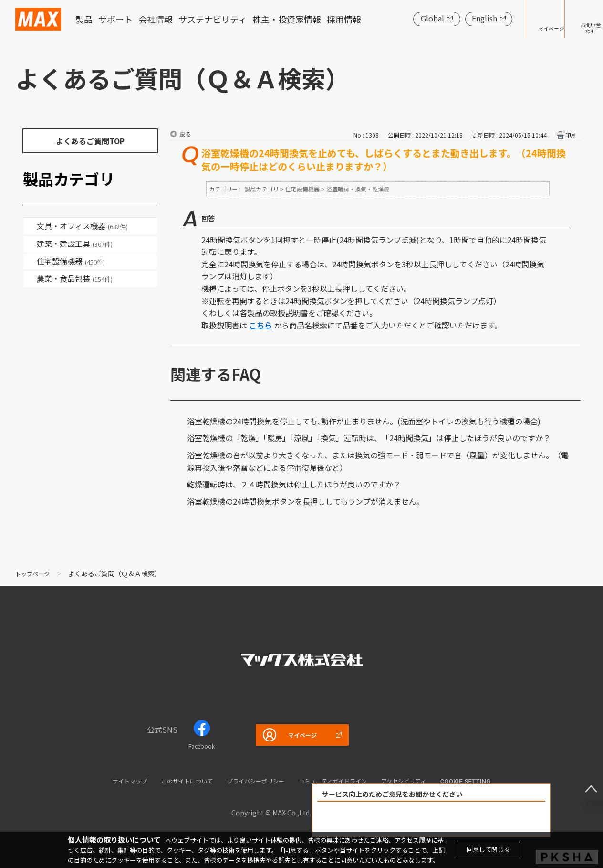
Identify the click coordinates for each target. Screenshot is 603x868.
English (455, 18)
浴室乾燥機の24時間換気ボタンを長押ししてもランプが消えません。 (306, 501)
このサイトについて (170, 780)
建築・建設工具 (75, 243)
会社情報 (156, 19)
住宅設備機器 (71, 261)
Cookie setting (498, 781)
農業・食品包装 (75, 278)
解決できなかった (486, 820)
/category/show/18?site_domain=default (30, 244)
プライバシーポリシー (252, 780)
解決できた (377, 820)
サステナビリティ (213, 19)
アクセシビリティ (430, 780)
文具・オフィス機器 (82, 226)
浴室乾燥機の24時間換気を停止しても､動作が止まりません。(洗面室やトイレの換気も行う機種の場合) (364, 421)
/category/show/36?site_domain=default (30, 262)
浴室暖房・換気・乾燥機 (358, 189)
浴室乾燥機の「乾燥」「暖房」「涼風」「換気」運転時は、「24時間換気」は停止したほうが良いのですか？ (369, 438)
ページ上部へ (584, 782)
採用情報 (344, 19)
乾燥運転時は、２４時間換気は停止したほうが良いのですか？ (294, 484)
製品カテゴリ (261, 189)
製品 (84, 19)
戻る (186, 134)
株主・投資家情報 (287, 19)
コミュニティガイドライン (345, 780)
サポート (115, 19)
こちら (260, 325)
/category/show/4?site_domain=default (30, 226)
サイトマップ (102, 780)
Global (403, 18)
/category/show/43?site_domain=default (30, 279)
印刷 (571, 135)
